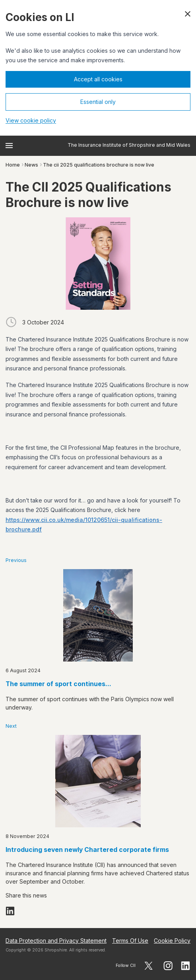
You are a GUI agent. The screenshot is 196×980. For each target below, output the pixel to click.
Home (13, 165)
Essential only (98, 102)
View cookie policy (31, 120)
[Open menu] (9, 146)
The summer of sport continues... (58, 684)
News (31, 165)
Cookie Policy (172, 941)
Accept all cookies (98, 79)
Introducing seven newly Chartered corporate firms (87, 850)
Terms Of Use (130, 941)
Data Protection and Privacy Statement (56, 941)
